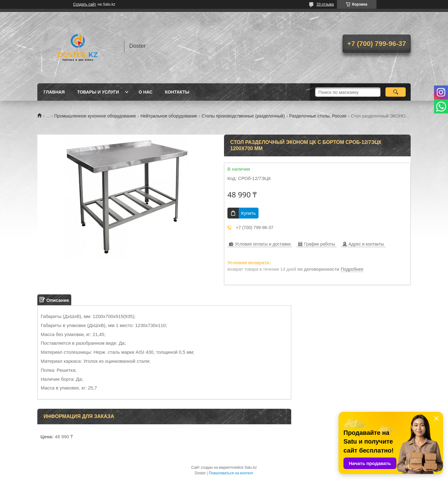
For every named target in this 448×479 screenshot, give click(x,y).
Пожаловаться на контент (231, 473)
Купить (248, 213)
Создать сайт (85, 4)
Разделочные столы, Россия (318, 116)
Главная (54, 92)
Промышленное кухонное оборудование (95, 116)
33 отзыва (325, 4)
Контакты (177, 92)
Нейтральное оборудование (169, 116)
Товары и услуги (98, 92)
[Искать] (396, 92)
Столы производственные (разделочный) (243, 116)
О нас (145, 92)
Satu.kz (250, 467)
